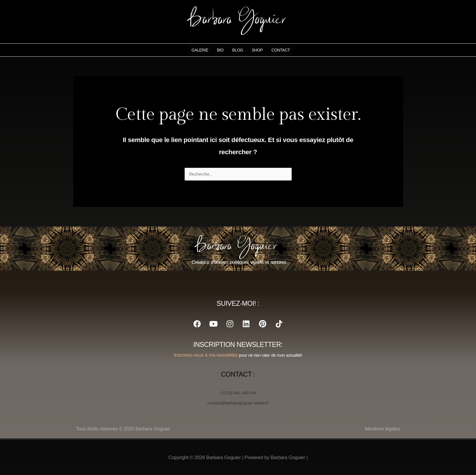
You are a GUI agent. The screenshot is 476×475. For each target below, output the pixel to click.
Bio (220, 50)
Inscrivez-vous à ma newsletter (206, 355)
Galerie (200, 50)
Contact (280, 50)
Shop (257, 50)
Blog (237, 50)
